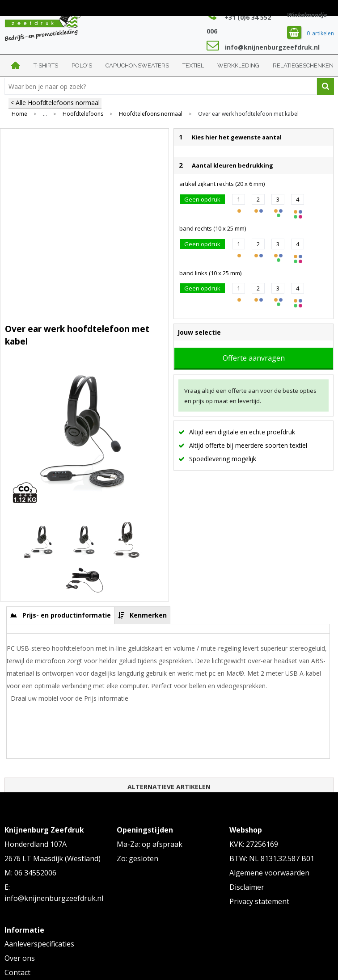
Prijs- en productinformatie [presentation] (67, 615)
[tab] (61, 615)
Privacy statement (259, 901)
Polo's (82, 65)
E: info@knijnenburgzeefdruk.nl (54, 893)
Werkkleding (238, 65)
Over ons (20, 958)
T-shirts (46, 65)
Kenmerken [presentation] (148, 615)
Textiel (193, 65)
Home (16, 65)
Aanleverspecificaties (39, 944)
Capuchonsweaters (137, 65)
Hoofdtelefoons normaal (151, 114)
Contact (17, 972)
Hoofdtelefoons (83, 114)
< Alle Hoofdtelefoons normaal (55, 103)
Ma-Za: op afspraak (150, 844)
